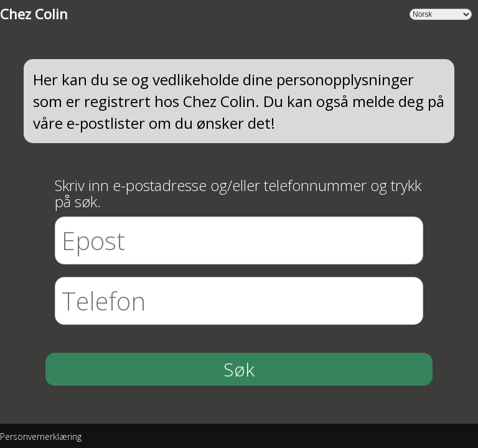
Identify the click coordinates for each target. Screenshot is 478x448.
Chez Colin (34, 14)
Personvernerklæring (41, 436)
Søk (239, 369)
